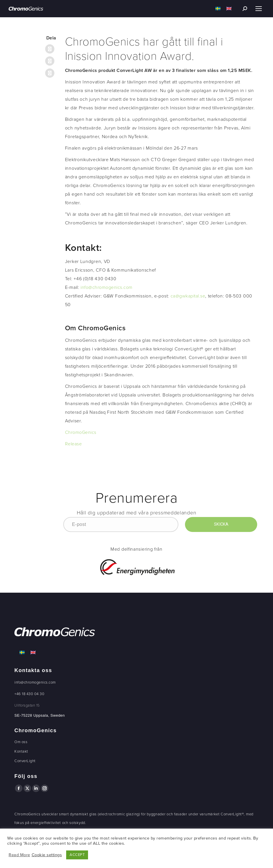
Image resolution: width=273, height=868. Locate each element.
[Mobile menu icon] (259, 9)
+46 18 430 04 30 (29, 694)
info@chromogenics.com (107, 287)
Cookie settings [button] (47, 855)
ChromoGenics (81, 432)
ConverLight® (232, 814)
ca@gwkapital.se (188, 296)
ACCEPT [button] (77, 855)
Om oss (21, 742)
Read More (19, 855)
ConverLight (25, 761)
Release (73, 444)
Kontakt (21, 751)
